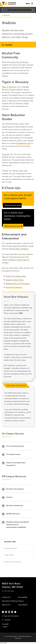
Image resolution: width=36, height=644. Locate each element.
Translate (6, 620)
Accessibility (23, 597)
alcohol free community (19, 62)
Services (7, 15)
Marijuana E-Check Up (14, 226)
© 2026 (5, 627)
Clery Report (23, 605)
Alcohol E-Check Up (13, 205)
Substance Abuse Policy (15, 280)
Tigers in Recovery (9, 87)
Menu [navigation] (29, 4)
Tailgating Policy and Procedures (18, 284)
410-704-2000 (8, 591)
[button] (3, 45)
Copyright (5, 624)
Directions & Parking (10, 601)
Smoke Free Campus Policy (16, 276)
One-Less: (6, 154)
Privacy (21, 601)
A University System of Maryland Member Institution (18, 637)
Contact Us (6, 597)
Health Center (9, 555)
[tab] (17, 445)
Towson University (13, 4)
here (24, 360)
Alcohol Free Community (13, 562)
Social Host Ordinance (14, 287)
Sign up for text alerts (10, 616)
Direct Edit (3, 643)
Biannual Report (22, 249)
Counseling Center (11, 548)
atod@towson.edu (24, 143)
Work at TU (6, 605)
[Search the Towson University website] (18, 10)
